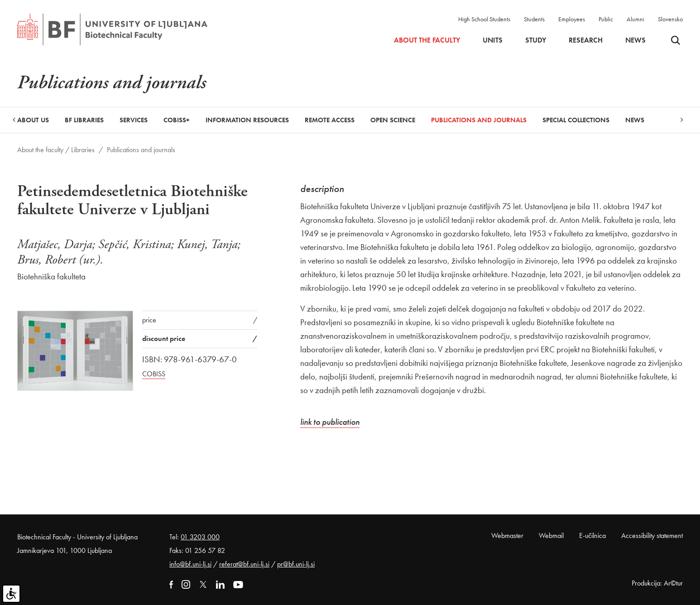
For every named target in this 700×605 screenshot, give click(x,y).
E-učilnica (592, 535)
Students (534, 19)
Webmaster (507, 535)
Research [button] (586, 40)
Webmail (551, 535)
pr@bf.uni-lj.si (296, 564)
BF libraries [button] (84, 120)
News (635, 40)
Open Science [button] (393, 120)
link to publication (330, 422)
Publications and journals (479, 120)
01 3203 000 (200, 537)
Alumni (635, 19)
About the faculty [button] (427, 40)
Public (606, 19)
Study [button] (536, 40)
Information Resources (247, 120)
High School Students (484, 19)
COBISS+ (177, 120)
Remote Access (330, 120)
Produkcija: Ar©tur (657, 583)
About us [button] (33, 120)
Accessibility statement (652, 535)
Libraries (83, 150)
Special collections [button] (576, 120)
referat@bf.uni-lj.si (244, 564)
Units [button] (493, 40)
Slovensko (670, 19)
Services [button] (134, 120)
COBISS (154, 374)
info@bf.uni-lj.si (190, 564)
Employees (572, 19)
